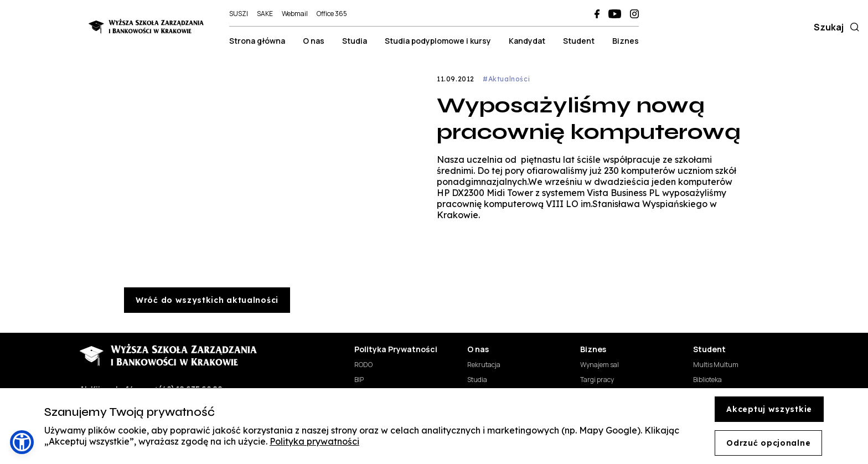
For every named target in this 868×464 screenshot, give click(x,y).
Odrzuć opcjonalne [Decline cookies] (768, 443)
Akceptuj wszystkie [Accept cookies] (769, 409)
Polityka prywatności (314, 441)
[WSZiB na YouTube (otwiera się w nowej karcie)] (615, 14)
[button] (22, 442)
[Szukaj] (852, 27)
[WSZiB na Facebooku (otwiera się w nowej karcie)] (597, 14)
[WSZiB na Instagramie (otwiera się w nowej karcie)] (634, 14)
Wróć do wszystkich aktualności (207, 300)
